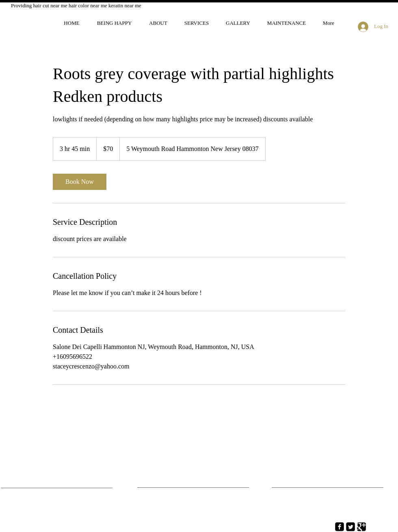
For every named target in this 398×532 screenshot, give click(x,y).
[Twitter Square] (350, 527)
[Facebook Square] (340, 527)
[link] (80, 182)
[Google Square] (361, 527)
